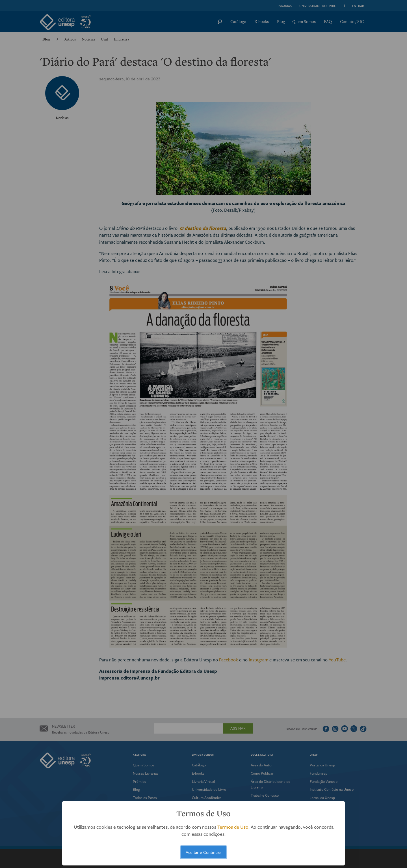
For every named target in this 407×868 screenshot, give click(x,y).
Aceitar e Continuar (203, 852)
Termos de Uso (233, 827)
